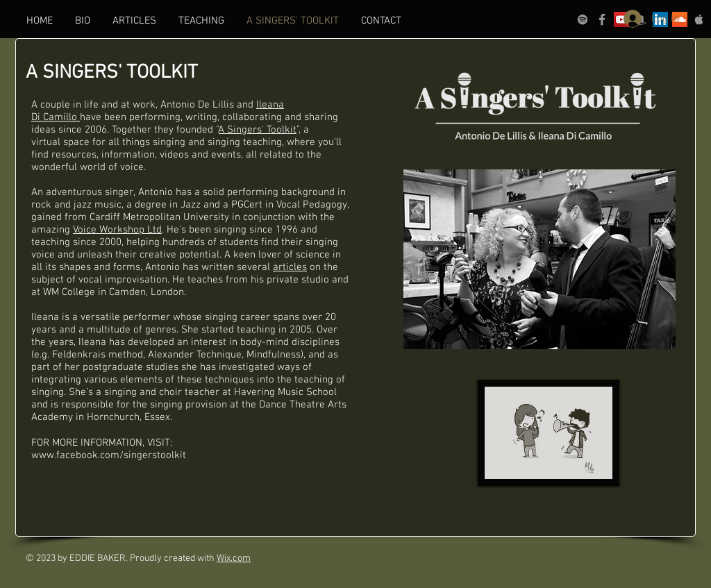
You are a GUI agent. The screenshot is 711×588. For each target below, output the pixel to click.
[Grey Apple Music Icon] (699, 19)
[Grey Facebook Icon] (602, 19)
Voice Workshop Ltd (117, 230)
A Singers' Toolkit (258, 130)
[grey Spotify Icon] (583, 19)
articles (290, 267)
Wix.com (234, 558)
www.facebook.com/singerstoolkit (109, 455)
